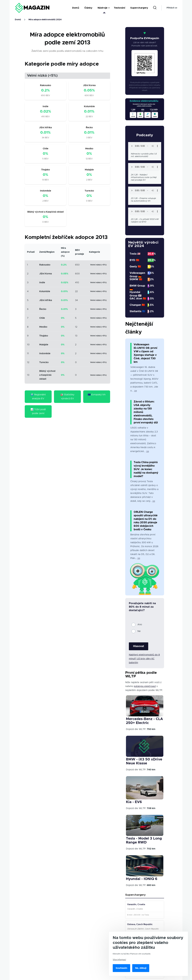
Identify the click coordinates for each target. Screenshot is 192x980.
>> (136, 391)
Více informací (119, 960)
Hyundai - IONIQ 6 (142, 879)
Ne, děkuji (141, 968)
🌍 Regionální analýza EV (38, 397)
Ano (140, 624)
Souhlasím (121, 968)
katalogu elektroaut (145, 686)
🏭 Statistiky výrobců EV (67, 397)
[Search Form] (155, 8)
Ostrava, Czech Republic (140, 924)
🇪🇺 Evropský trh (97, 395)
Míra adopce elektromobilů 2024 (45, 20)
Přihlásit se (172, 8)
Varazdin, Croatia (136, 904)
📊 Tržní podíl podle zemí (38, 411)
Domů (18, 20)
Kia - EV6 (134, 802)
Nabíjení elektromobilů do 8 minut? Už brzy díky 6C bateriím (144, 659)
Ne (139, 631)
